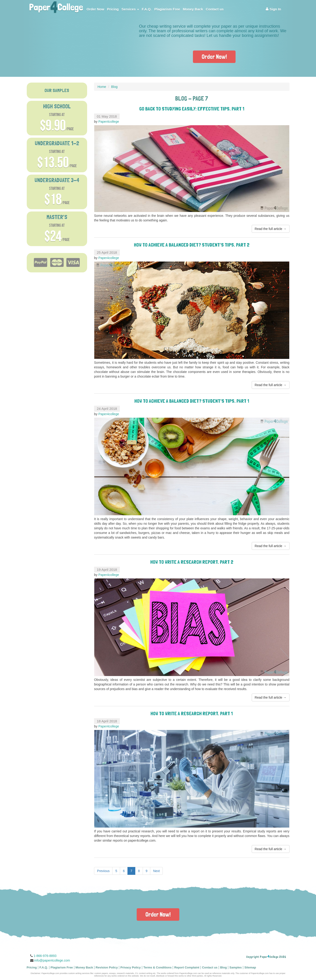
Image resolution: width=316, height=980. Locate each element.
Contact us (215, 9)
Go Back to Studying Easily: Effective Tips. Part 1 (192, 109)
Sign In (273, 9)
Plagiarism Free (167, 9)
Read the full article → (271, 229)
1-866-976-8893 (45, 956)
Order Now (96, 9)
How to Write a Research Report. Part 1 (192, 713)
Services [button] (130, 9)
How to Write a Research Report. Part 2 (192, 562)
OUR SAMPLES (57, 90)
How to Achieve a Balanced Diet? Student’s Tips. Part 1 (192, 401)
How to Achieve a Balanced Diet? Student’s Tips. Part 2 (192, 245)
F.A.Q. (147, 9)
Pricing (113, 9)
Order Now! (214, 57)
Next (156, 871)
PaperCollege (56, 6)
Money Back (193, 9)
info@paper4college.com (52, 960)
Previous (103, 871)
